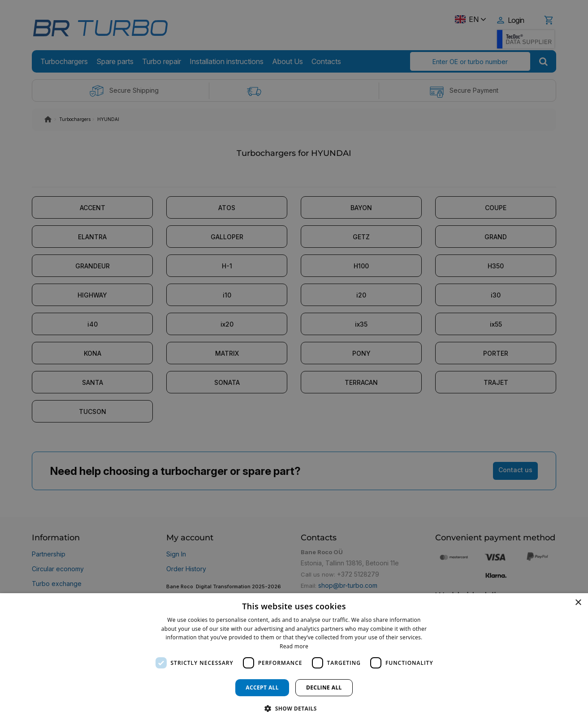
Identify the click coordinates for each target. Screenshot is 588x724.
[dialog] (294, 659)
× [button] (578, 603)
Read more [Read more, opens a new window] (294, 646)
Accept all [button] (262, 687)
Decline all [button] (324, 687)
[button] (294, 708)
